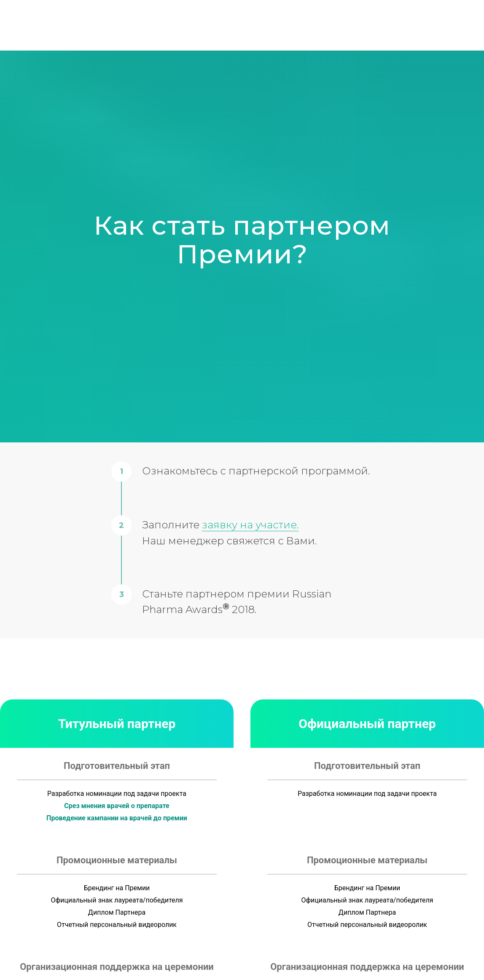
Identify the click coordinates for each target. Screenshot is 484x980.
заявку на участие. (250, 525)
